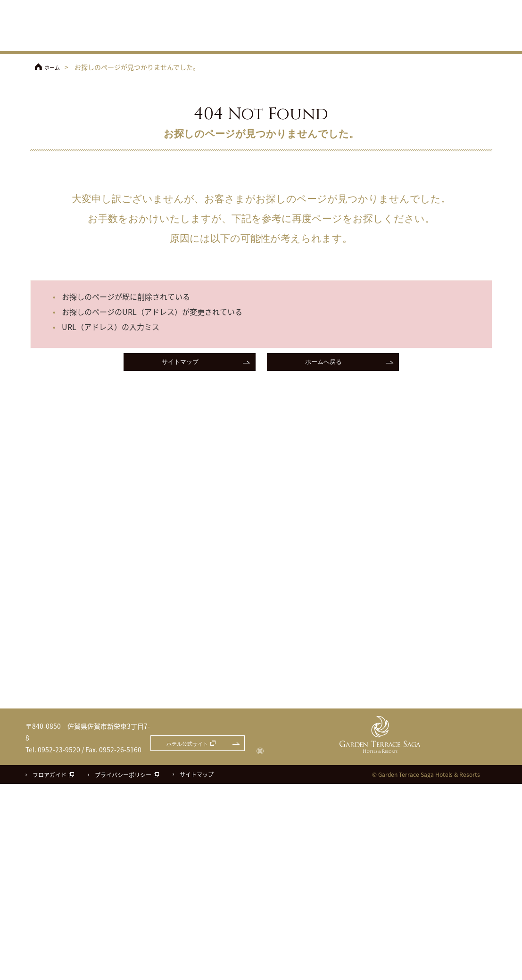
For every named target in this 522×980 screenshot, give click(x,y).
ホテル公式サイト (323, 6)
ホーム (54, 67)
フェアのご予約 (407, 6)
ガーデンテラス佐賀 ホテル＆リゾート (73, 26)
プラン (208, 40)
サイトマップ (180, 363)
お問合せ (469, 6)
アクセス (370, 20)
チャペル (289, 40)
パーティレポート (474, 40)
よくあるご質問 (477, 20)
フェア (175, 40)
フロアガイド (50, 971)
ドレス (423, 40)
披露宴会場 (330, 40)
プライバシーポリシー (123, 971)
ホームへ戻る (323, 363)
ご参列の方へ (426, 20)
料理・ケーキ (377, 40)
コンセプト (247, 40)
